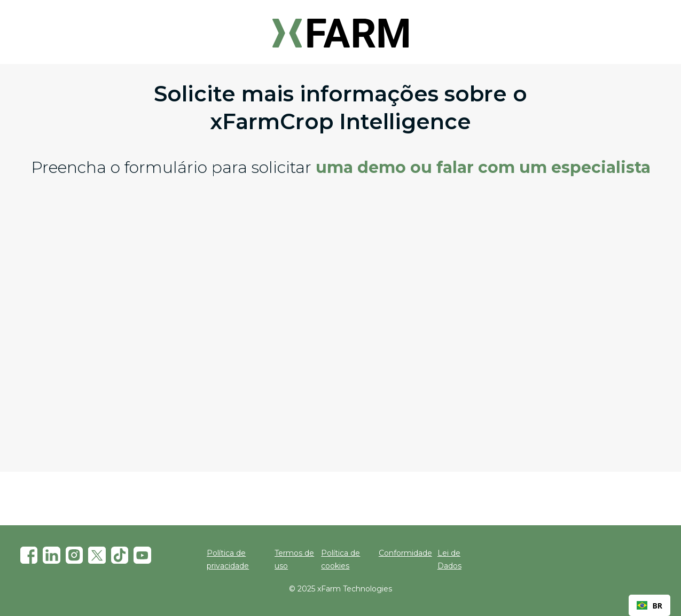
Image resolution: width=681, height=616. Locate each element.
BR (650, 606)
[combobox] (650, 605)
